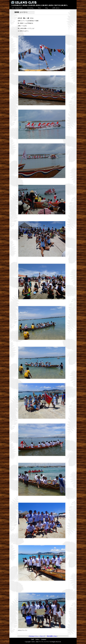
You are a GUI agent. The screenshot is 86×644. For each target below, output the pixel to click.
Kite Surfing (30, 8)
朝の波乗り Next (52, 636)
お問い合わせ (56, 8)
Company (44, 639)
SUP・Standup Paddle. (17, 8)
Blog (47, 8)
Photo (39, 8)
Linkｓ (37, 639)
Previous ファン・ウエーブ (37, 636)
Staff (33, 639)
